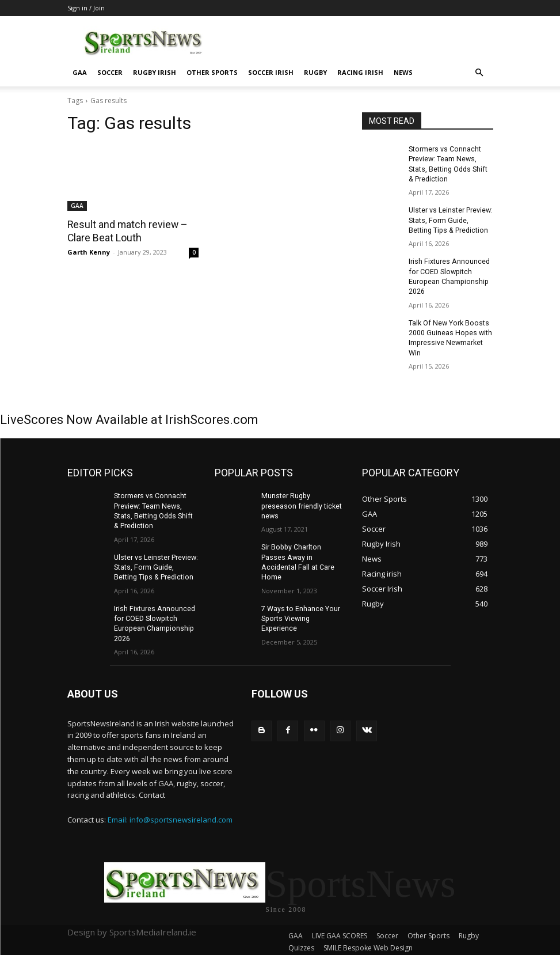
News (403, 72)
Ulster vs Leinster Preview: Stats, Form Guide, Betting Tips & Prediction (451, 219)
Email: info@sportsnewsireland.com (170, 811)
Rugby (315, 72)
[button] (479, 73)
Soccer (110, 72)
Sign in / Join (86, 8)
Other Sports (212, 72)
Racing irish (360, 72)
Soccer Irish (271, 72)
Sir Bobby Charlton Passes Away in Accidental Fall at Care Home (303, 542)
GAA (80, 72)
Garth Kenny (89, 251)
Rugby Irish (155, 72)
